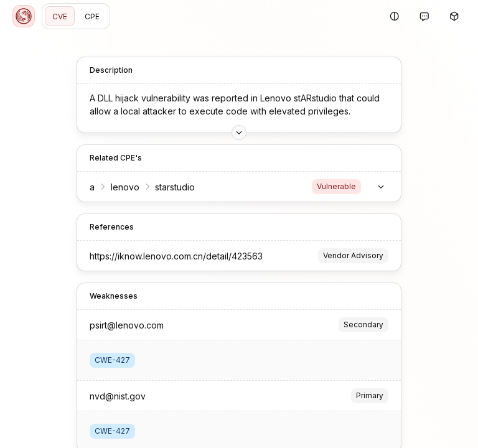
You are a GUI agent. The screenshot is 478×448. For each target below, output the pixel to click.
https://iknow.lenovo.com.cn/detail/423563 (176, 251)
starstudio (175, 182)
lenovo (125, 182)
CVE (60, 16)
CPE (92, 16)
